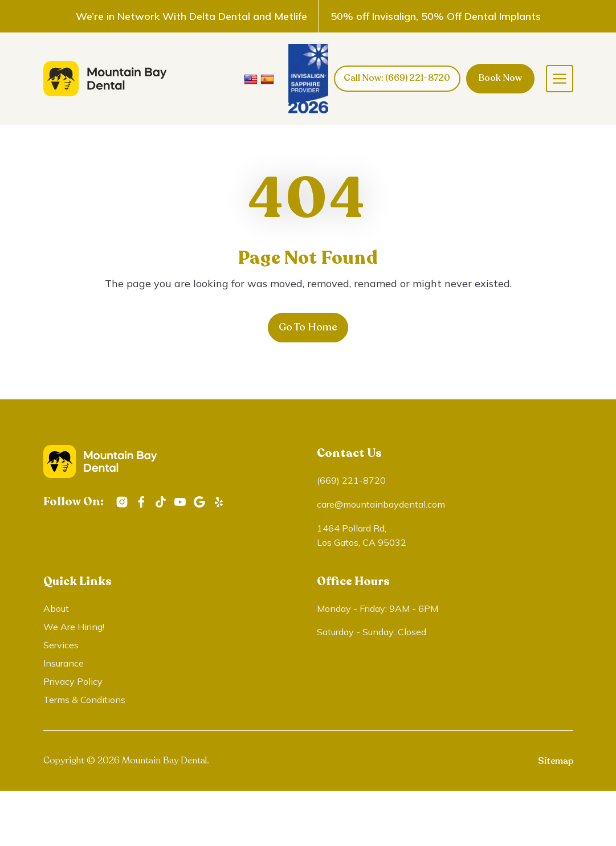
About (56, 609)
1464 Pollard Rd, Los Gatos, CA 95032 (362, 536)
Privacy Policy (73, 682)
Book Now (500, 78)
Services (61, 645)
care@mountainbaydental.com (381, 505)
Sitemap (556, 762)
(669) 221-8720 (351, 481)
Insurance (64, 664)
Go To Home (308, 328)
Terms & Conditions (84, 700)
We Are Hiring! (74, 627)
